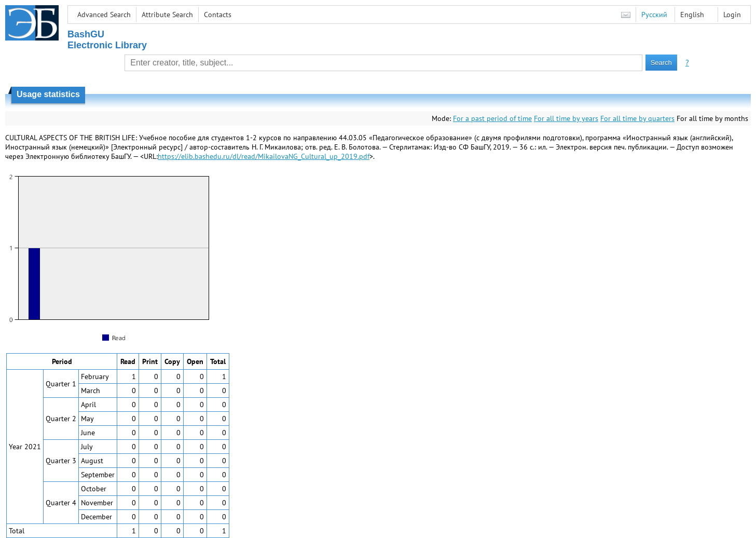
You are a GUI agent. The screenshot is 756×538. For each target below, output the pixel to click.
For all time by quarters (637, 118)
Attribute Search (167, 15)
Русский (654, 15)
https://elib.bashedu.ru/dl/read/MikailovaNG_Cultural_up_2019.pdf (264, 156)
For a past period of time (492, 118)
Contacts (218, 15)
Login (732, 15)
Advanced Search (104, 15)
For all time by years (566, 118)
